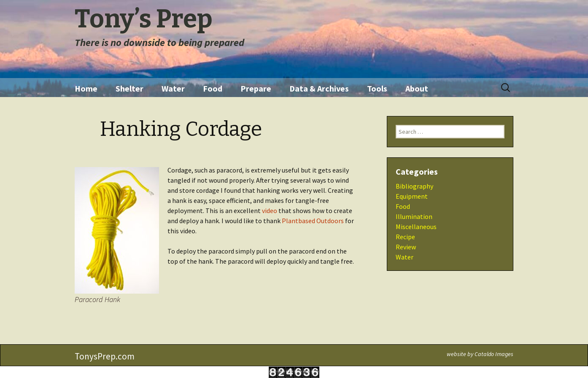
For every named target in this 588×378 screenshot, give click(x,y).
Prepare (256, 88)
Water (173, 88)
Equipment (412, 196)
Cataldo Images (494, 354)
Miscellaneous (416, 227)
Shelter (129, 88)
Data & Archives (319, 88)
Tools (377, 88)
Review (406, 247)
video (270, 211)
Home (86, 88)
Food (213, 88)
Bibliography (414, 186)
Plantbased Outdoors (313, 221)
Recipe (405, 237)
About (417, 88)
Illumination (414, 216)
